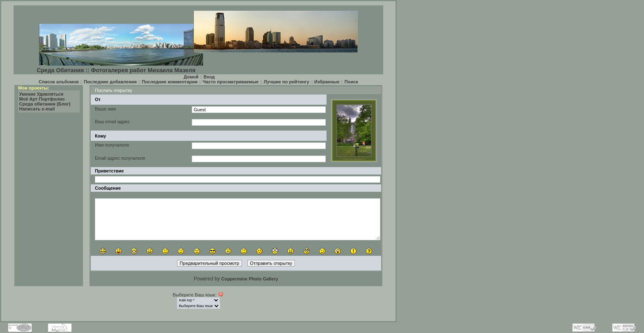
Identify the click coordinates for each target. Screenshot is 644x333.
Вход (209, 77)
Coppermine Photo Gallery (250, 279)
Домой (191, 77)
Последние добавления (110, 82)
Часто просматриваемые (230, 82)
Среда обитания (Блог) (45, 104)
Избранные (327, 82)
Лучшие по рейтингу (286, 82)
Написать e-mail (37, 109)
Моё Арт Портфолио (42, 99)
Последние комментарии (170, 82)
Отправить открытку (271, 263)
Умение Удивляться (41, 94)
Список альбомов (59, 82)
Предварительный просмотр (210, 263)
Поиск (351, 82)
